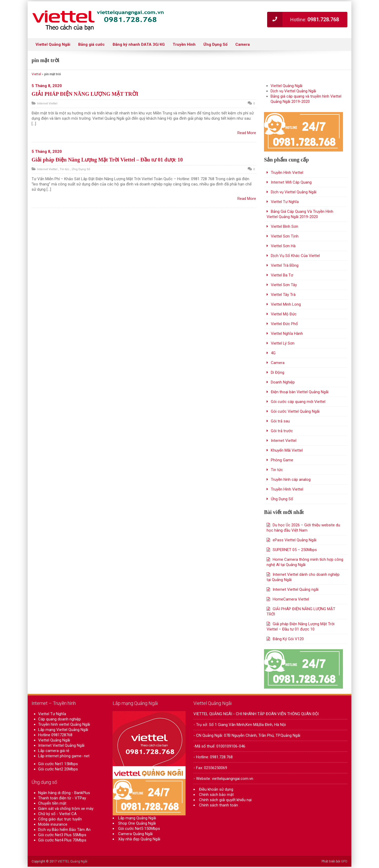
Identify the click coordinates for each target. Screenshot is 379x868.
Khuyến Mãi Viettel (287, 450)
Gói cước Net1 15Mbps (58, 764)
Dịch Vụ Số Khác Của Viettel (295, 256)
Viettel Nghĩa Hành (287, 334)
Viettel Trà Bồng (285, 265)
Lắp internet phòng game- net (64, 756)
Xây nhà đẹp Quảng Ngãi (139, 842)
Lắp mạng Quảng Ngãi (137, 821)
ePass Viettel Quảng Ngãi (295, 540)
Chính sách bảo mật (216, 795)
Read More (247, 133)
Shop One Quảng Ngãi (137, 826)
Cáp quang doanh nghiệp (59, 719)
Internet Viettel (47, 104)
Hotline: (303, 19)
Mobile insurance (53, 824)
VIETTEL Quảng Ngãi (73, 861)
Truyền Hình (184, 44)
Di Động (278, 372)
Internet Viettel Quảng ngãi (296, 589)
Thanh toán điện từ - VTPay (62, 798)
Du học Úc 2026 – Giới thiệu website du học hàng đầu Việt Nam (303, 528)
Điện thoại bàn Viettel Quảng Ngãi (300, 392)
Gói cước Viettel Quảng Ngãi (295, 411)
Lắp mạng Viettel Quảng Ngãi (63, 730)
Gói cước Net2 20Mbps (58, 769)
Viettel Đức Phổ (284, 324)
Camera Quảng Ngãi (135, 837)
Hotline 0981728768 (55, 735)
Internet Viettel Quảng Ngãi (61, 745)
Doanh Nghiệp (283, 382)
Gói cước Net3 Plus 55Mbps (62, 835)
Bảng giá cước (91, 44)
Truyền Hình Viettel (287, 173)
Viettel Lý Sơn (283, 343)
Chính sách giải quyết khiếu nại (225, 800)
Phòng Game (282, 460)
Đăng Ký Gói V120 (288, 639)
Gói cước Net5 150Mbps (139, 831)
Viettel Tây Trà (283, 295)
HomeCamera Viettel (291, 599)
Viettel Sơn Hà (283, 246)
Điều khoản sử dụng (216, 789)
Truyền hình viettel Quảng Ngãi (64, 724)
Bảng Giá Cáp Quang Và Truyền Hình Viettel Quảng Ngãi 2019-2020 (300, 214)
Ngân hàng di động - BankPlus (64, 793)
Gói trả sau (280, 421)
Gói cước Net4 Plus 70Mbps (62, 840)
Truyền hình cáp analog (291, 480)
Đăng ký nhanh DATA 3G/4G (139, 44)
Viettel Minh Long (286, 304)
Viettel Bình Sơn (285, 226)
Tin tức (65, 169)
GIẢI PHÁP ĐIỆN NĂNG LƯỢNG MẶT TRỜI (85, 94)
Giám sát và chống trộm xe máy (66, 809)
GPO (344, 861)
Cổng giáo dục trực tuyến (60, 819)
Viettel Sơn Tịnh (285, 236)
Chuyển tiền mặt (52, 803)
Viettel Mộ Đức (284, 314)
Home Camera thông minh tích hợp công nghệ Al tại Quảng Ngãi (305, 562)
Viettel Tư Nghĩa (285, 202)
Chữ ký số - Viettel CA (57, 814)
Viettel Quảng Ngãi (53, 44)
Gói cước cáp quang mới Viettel (298, 402)
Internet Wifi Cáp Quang (291, 182)
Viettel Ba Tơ (282, 275)
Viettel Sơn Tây (284, 285)
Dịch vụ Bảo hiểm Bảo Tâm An (64, 830)
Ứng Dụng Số (215, 44)
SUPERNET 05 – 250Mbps (295, 550)
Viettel (36, 74)
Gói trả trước (282, 431)
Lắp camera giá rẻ (54, 751)
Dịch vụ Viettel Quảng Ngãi (293, 91)
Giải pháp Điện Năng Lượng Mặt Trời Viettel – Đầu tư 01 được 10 (107, 160)
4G (273, 353)
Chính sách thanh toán (218, 805)
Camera (243, 44)
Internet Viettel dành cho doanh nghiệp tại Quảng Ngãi (303, 577)
